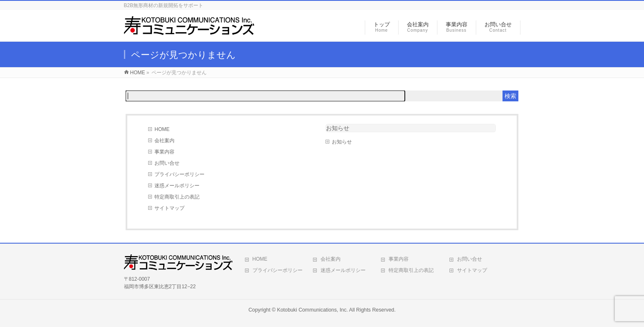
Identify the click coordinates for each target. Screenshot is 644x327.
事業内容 (164, 152)
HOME (162, 129)
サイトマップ (169, 208)
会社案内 (164, 141)
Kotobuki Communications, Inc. (313, 310)
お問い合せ (167, 163)
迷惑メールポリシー (177, 186)
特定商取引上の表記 (177, 197)
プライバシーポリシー (179, 174)
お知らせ (338, 128)
